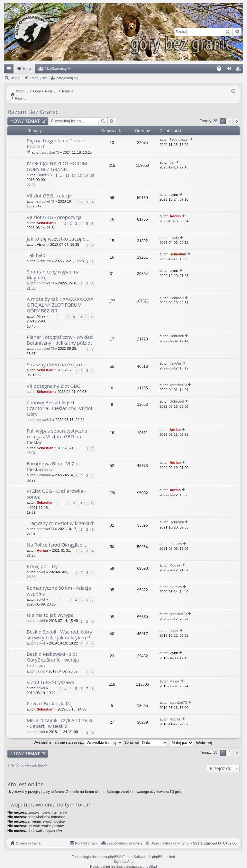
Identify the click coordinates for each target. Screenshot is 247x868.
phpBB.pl (150, 860)
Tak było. (37, 248)
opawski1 (44, 413)
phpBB (113, 850)
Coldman (177, 291)
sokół (41, 565)
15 (92, 169)
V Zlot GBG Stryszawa (51, 676)
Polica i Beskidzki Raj (50, 697)
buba (41, 664)
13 (80, 169)
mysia (174, 231)
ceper (174, 624)
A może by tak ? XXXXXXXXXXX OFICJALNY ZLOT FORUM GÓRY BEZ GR (60, 298)
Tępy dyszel (179, 133)
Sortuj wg (146, 736)
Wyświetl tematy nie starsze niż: (78, 736)
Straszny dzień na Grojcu (54, 358)
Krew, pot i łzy (42, 560)
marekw (176, 537)
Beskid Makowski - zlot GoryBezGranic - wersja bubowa (53, 653)
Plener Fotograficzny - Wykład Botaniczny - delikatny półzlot (60, 333)
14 (86, 169)
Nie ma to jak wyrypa (50, 608)
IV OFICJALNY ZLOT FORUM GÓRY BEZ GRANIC (57, 160)
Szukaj (228, 32)
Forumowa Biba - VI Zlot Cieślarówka (53, 460)
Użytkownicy (56, 69)
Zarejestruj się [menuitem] (240, 70)
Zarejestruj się (67, 78)
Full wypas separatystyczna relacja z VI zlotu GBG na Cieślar (57, 430)
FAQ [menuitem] (221, 70)
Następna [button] (237, 114)
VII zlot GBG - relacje (49, 189)
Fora (27, 69)
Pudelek (43, 168)
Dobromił (44, 254)
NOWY (25, 114)
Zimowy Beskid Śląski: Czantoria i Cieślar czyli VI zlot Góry (60, 401)
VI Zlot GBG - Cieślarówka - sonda (56, 487)
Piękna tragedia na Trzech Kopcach (56, 137)
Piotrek (175, 558)
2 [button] (230, 114)
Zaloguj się (38, 78)
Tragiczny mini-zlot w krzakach (61, 516)
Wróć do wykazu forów (29, 758)
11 (68, 169)
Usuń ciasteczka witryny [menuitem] (169, 836)
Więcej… (10, 70)
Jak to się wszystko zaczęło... (58, 232)
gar (172, 156)
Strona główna (28, 836)
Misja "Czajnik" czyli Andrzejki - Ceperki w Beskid (59, 716)
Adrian (175, 209)
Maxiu (174, 674)
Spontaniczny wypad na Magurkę (53, 268)
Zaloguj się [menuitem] (230, 70)
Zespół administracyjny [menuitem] (124, 836)
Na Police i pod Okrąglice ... (57, 538)
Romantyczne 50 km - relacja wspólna (59, 584)
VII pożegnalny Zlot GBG (54, 379)
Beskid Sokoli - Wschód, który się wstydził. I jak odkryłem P (59, 628)
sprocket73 (50, 146)
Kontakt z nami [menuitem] (87, 836)
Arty (130, 855)
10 (80, 310)
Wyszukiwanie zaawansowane (237, 32)
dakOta (175, 357)
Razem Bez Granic (33, 105)
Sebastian (45, 216)
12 (74, 169)
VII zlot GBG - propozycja (54, 210)
